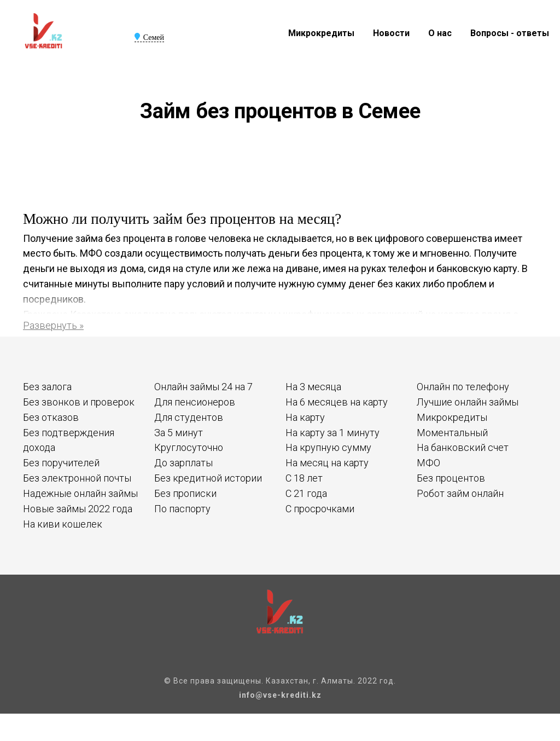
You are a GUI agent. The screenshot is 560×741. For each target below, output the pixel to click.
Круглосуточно (189, 447)
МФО (428, 463)
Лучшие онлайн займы (468, 402)
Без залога (47, 387)
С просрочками (320, 509)
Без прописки (185, 493)
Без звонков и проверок (79, 402)
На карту (305, 417)
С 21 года (306, 493)
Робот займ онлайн (460, 493)
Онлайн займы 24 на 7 (203, 387)
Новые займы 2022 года (78, 509)
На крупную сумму (328, 447)
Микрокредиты (321, 33)
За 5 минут (179, 433)
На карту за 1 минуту (332, 433)
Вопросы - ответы (510, 33)
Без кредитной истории (208, 478)
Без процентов (451, 478)
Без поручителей (61, 463)
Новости (391, 33)
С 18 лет (304, 478)
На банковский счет (463, 447)
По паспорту (182, 509)
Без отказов (51, 417)
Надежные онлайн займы (80, 493)
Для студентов (189, 417)
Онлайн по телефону (463, 387)
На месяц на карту (327, 463)
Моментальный (452, 433)
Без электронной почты (77, 478)
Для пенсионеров (195, 402)
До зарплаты (183, 463)
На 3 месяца (313, 387)
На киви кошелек (63, 524)
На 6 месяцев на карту (337, 402)
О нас (440, 33)
